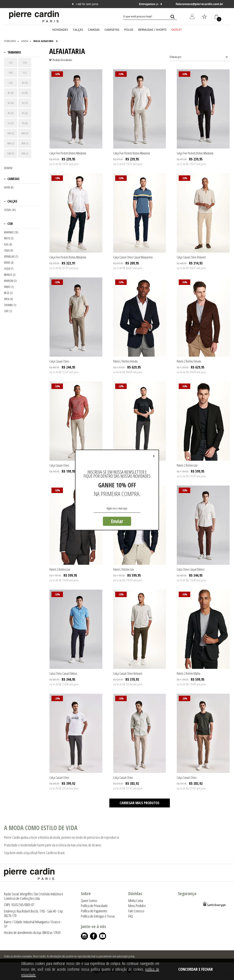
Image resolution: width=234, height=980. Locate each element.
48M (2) (11, 143)
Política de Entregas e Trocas (98, 916)
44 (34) (11, 103)
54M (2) (25, 153)
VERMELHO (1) (11, 257)
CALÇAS (78, 30)
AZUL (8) (8, 244)
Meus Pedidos (137, 906)
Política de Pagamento (94, 911)
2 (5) (11, 62)
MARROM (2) (10, 281)
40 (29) (11, 93)
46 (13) (25, 103)
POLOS (129, 30)
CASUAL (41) (10, 210)
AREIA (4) (8, 299)
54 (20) (25, 123)
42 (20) (25, 93)
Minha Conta (136, 901)
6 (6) (11, 83)
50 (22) (25, 113)
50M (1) (25, 143)
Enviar (117, 521)
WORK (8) (9, 188)
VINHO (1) (9, 287)
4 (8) (11, 73)
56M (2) (11, 133)
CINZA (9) (9, 251)
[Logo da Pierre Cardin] (34, 17)
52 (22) (11, 123)
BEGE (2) (8, 293)
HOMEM (25, 41)
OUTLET (177, 30)
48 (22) (11, 113)
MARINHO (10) (11, 232)
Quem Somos (89, 901)
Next (161, 4)
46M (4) (25, 133)
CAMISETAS (112, 30)
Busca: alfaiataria (43, 41)
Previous (73, 4)
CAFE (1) (8, 311)
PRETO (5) (9, 238)
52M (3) (11, 153)
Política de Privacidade (94, 906)
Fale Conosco (136, 911)
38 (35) (25, 83)
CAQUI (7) (9, 269)
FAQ (131, 916)
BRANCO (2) (10, 275)
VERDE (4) (9, 263)
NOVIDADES (60, 30)
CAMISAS (94, 30)
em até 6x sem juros (117, 4)
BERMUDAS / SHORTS (152, 30)
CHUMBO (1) (10, 305)
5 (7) (25, 73)
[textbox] (150, 17)
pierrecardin (10, 41)
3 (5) (25, 62)
